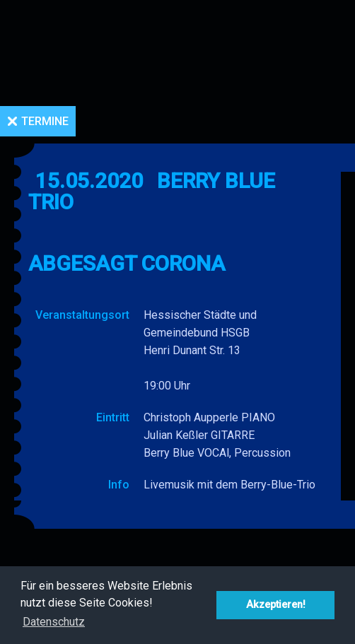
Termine (45, 121)
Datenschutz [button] (54, 622)
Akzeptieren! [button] (276, 605)
